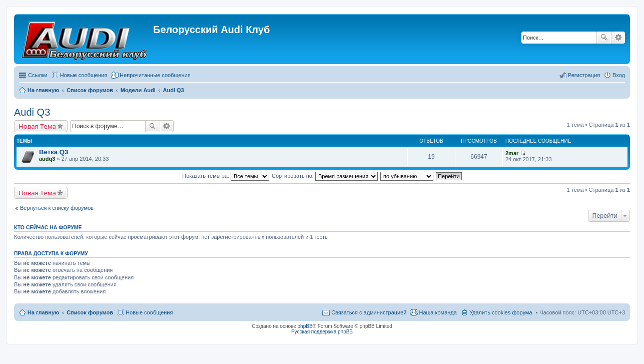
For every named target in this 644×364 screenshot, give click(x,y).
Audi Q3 (32, 112)
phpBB (305, 326)
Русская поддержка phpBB (322, 332)
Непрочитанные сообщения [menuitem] (155, 75)
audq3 (47, 159)
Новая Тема (37, 126)
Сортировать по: (325, 176)
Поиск (604, 38)
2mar (512, 153)
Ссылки (38, 75)
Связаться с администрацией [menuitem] (369, 312)
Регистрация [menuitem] (584, 75)
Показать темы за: (226, 176)
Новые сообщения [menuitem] (84, 75)
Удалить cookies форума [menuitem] (501, 312)
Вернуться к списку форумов (57, 208)
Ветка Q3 (54, 152)
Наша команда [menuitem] (438, 312)
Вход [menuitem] (619, 75)
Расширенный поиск (618, 38)
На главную (43, 312)
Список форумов (90, 312)
